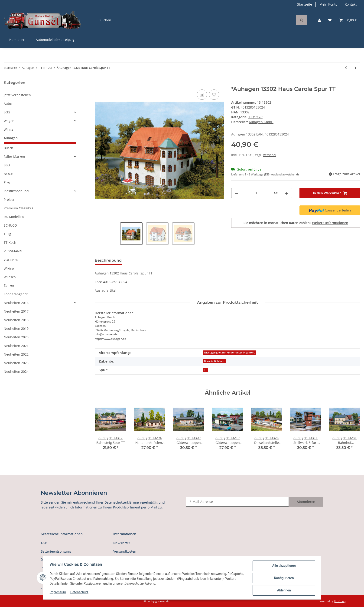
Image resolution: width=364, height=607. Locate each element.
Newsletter (122, 543)
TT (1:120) (256, 117)
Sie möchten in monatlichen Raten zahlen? (296, 223)
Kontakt (351, 4)
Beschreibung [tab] (108, 260)
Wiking (9, 268)
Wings (8, 129)
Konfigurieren (283, 578)
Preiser (9, 200)
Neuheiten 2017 (16, 311)
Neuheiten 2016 (16, 303)
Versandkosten (125, 551)
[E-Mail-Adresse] (237, 502)
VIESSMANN (13, 251)
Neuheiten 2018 (16, 320)
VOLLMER (11, 260)
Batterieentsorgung (56, 551)
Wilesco (10, 277)
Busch (8, 148)
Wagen (9, 121)
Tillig (7, 234)
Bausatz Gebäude (214, 361)
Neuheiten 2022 (16, 354)
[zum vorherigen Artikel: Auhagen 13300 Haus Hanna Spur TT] (346, 68)
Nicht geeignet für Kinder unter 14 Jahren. (229, 353)
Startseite (305, 4)
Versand (269, 155)
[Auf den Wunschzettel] (214, 95)
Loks (7, 112)
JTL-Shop (340, 601)
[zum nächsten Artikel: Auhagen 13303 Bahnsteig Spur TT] (356, 68)
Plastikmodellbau (17, 191)
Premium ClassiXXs (18, 208)
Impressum (58, 593)
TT (205, 370)
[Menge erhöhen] (287, 193)
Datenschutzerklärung (122, 502)
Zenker (9, 285)
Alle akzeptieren (283, 566)
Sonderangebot (16, 294)
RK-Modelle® (14, 217)
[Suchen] (196, 20)
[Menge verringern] (237, 193)
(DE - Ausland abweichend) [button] (281, 174)
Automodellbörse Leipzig (55, 40)
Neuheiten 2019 (16, 328)
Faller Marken (14, 157)
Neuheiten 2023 (16, 363)
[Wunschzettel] (330, 20)
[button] (319, 20)
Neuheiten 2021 (16, 346)
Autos (8, 104)
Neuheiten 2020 (16, 337)
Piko (7, 182)
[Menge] (256, 193)
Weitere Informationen (330, 223)
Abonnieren (306, 502)
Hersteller (17, 40)
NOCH (8, 174)
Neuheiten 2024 (16, 371)
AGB (44, 543)
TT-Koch (10, 242)
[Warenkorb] (348, 20)
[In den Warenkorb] (98, 83)
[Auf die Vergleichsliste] (202, 95)
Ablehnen (283, 591)
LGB (7, 165)
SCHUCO (10, 225)
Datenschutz (80, 593)
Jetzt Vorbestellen (17, 95)
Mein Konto (328, 4)
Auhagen (11, 138)
